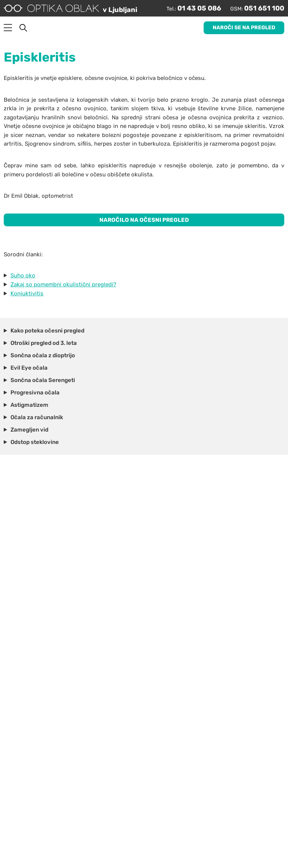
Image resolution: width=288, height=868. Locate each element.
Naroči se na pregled (244, 28)
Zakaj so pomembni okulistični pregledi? (63, 284)
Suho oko (23, 275)
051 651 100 (264, 8)
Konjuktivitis (27, 293)
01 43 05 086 (199, 8)
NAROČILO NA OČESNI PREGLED (144, 220)
